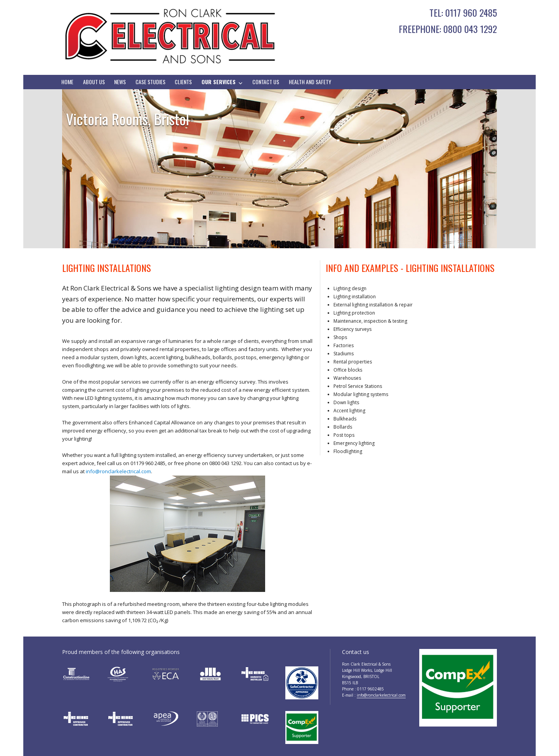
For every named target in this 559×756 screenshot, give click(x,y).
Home (67, 82)
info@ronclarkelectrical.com (118, 471)
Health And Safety (310, 82)
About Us (94, 82)
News (120, 82)
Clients (183, 82)
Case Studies (150, 82)
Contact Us (266, 82)
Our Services (219, 82)
